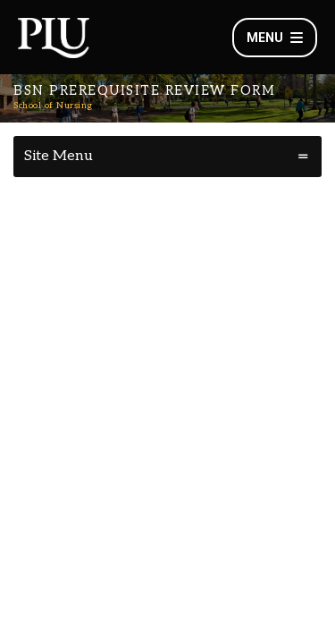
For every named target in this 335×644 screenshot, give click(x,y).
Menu (275, 38)
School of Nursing (53, 106)
